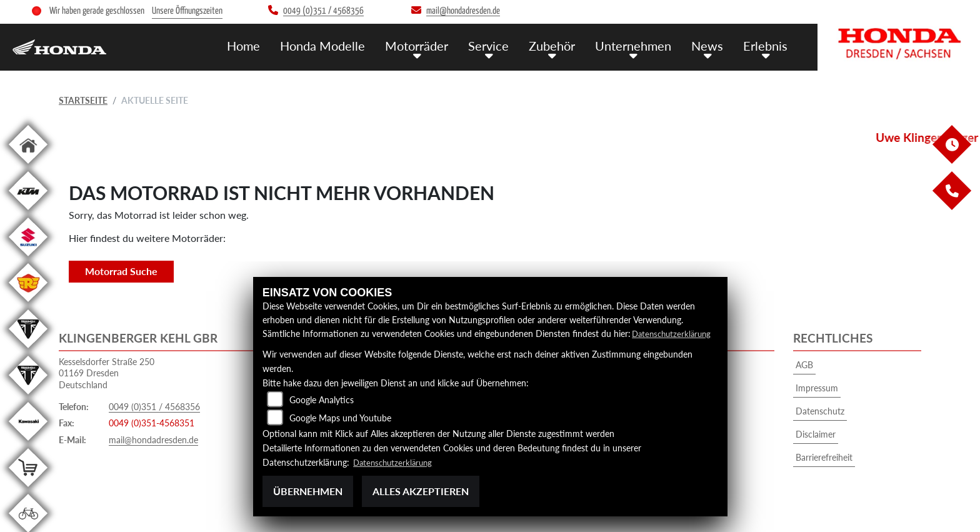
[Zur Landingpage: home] (28, 166)
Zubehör (559, 45)
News (711, 45)
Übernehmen (308, 491)
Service (498, 45)
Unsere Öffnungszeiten (187, 11)
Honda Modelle (337, 45)
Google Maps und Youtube (340, 418)
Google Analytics (322, 400)
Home (260, 45)
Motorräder (428, 45)
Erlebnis (767, 45)
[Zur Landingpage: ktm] (28, 212)
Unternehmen (639, 45)
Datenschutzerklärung (674, 334)
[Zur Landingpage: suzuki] (28, 258)
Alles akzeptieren (421, 491)
